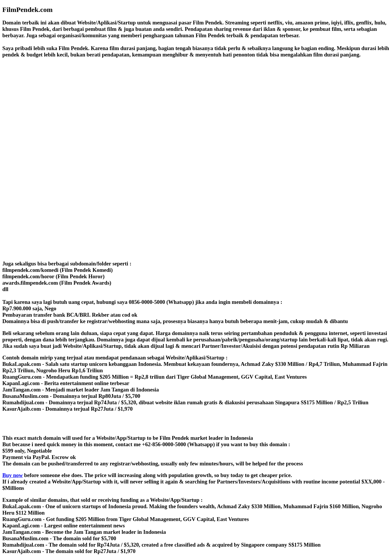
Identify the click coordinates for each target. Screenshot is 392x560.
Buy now (13, 475)
